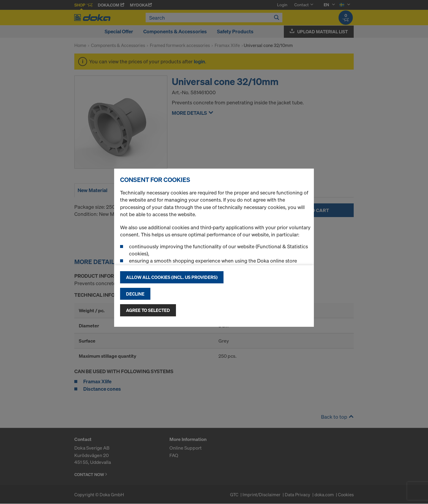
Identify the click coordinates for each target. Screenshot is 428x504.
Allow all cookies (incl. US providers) (172, 277)
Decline (135, 294)
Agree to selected (148, 310)
